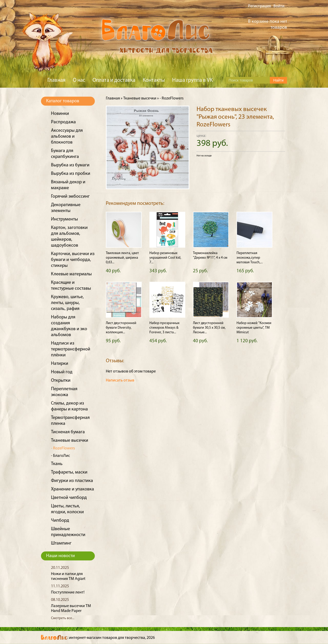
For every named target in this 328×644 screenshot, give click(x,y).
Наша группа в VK (192, 80)
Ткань (57, 464)
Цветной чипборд (69, 498)
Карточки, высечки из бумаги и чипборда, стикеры (73, 260)
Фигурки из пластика (72, 481)
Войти (279, 6)
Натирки (60, 364)
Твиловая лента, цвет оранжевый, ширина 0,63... (122, 258)
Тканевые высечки (70, 441)
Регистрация (259, 6)
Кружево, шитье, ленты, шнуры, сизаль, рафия (67, 303)
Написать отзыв (120, 380)
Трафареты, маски (69, 472)
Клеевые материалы (71, 274)
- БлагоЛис (60, 456)
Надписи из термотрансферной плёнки (71, 349)
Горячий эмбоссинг (70, 197)
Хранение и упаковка (73, 489)
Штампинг (61, 543)
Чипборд (60, 521)
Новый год (62, 372)
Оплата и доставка (114, 80)
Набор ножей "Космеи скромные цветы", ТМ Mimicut (254, 328)
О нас (79, 80)
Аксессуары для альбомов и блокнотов (67, 137)
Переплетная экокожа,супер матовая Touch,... (250, 258)
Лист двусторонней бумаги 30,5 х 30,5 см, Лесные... (209, 328)
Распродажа (63, 122)
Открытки (61, 381)
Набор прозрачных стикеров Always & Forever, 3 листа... (164, 328)
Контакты (154, 80)
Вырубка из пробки (71, 174)
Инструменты (64, 219)
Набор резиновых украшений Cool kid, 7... (165, 258)
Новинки (60, 114)
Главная (56, 80)
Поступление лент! (68, 592)
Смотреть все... (63, 618)
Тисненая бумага (68, 432)
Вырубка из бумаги (70, 165)
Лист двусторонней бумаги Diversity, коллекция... (121, 328)
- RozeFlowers (63, 448)
